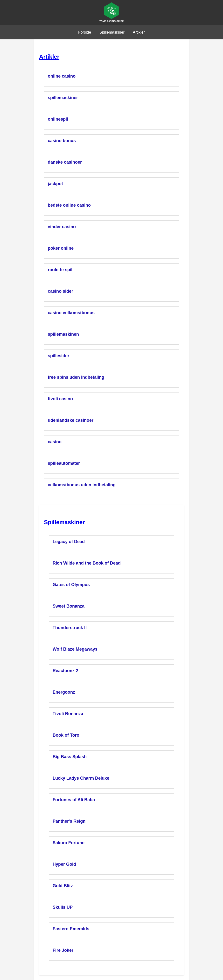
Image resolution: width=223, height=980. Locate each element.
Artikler (139, 32)
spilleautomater (64, 463)
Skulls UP (63, 907)
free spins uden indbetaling (76, 377)
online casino (62, 76)
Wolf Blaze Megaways (75, 649)
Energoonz (64, 692)
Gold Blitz (63, 886)
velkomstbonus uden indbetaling (82, 485)
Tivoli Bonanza (68, 714)
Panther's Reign (69, 821)
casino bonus (62, 141)
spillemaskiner (63, 98)
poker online (61, 248)
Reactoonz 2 (65, 671)
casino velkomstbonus (71, 313)
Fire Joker (63, 950)
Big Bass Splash (70, 757)
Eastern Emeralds (71, 929)
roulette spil (60, 270)
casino (55, 442)
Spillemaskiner (112, 32)
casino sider (60, 291)
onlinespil (58, 119)
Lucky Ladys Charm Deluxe (81, 778)
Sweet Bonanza (69, 606)
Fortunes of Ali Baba (74, 800)
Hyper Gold (64, 864)
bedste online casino (69, 205)
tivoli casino (60, 399)
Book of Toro (66, 735)
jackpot (55, 184)
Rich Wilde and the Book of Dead (87, 563)
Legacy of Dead (69, 542)
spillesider (59, 356)
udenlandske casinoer (71, 420)
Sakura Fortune (69, 843)
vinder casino (62, 227)
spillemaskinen (63, 334)
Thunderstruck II (70, 628)
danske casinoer (65, 162)
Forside (85, 32)
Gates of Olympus (71, 585)
